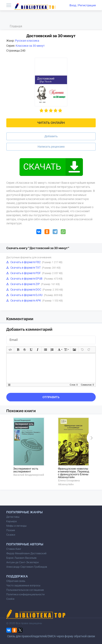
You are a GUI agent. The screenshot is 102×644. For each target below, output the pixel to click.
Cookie (10, 599)
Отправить (51, 397)
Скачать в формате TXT (33, 268)
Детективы (13, 517)
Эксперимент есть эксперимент (26, 470)
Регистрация (87, 5)
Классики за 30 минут (30, 46)
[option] (29, 447)
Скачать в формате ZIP (33, 284)
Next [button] (91, 438)
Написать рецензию (51, 147)
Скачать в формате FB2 (34, 262)
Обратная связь (16, 581)
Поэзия (11, 530)
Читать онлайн (51, 123)
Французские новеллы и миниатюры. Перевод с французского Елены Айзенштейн (74, 473)
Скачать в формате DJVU (34, 295)
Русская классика (27, 41)
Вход (73, 5)
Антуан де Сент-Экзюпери (22, 562)
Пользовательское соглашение (25, 590)
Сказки (11, 535)
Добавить (51, 136)
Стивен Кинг (14, 549)
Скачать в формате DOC (35, 290)
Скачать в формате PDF (34, 273)
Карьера (11, 521)
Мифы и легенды (16, 526)
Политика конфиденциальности (25, 594)
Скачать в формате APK (35, 300)
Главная (16, 26)
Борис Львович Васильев (21, 558)
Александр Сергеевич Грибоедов (27, 567)
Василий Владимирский (29, 475)
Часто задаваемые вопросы (23, 585)
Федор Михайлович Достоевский (26, 553)
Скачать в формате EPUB (34, 279)
